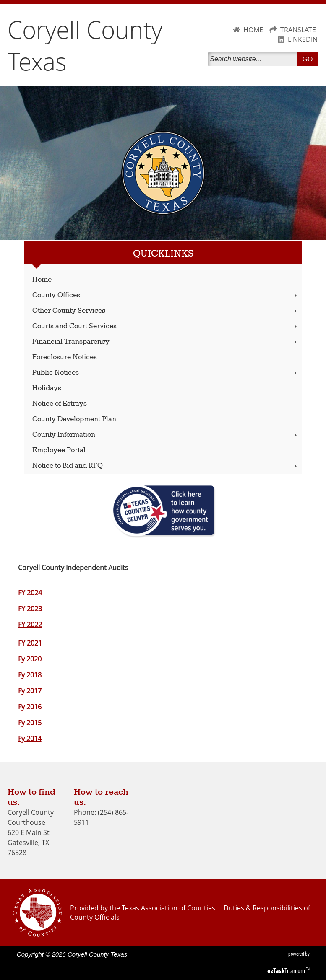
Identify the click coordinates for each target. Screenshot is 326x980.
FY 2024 (30, 593)
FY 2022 (30, 625)
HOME (253, 30)
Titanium (287, 971)
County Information (166, 435)
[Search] (254, 59)
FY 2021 (30, 643)
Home (42, 280)
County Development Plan (74, 419)
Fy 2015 (30, 723)
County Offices (166, 295)
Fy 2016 (30, 707)
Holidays (47, 388)
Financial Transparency (166, 342)
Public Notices (166, 373)
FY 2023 (30, 609)
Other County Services (166, 311)
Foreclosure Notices (65, 357)
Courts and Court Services (166, 326)
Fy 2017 (30, 691)
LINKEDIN (303, 39)
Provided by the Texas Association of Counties (143, 908)
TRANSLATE (298, 30)
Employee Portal (59, 450)
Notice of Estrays (60, 404)
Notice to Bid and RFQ (166, 466)
